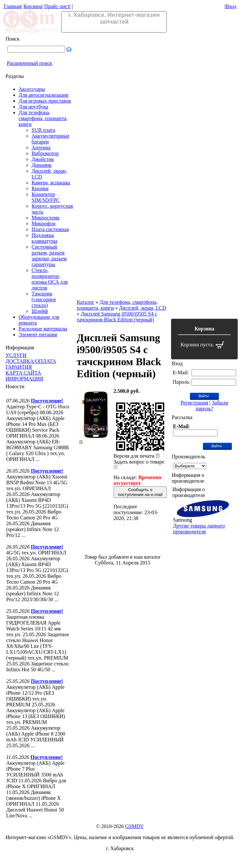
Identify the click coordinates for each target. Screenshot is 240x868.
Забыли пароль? (212, 406)
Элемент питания (38, 335)
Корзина (33, 6)
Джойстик (43, 159)
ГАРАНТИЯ (19, 367)
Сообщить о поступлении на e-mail (140, 492)
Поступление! (47, 401)
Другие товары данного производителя (199, 529)
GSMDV (135, 826)
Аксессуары (32, 89)
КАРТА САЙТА (23, 373)
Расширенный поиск (30, 63)
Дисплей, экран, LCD (143, 308)
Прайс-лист (57, 6)
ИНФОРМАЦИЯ (24, 379)
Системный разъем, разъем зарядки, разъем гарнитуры (49, 256)
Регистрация (194, 403)
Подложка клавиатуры (44, 238)
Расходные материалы (43, 329)
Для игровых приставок (45, 101)
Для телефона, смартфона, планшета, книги (43, 118)
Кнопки (40, 188)
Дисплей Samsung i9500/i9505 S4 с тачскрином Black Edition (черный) (117, 317)
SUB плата (43, 130)
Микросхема (46, 218)
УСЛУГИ (16, 355)
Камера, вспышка (51, 183)
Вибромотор (45, 153)
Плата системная (50, 229)
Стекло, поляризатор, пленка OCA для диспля (50, 279)
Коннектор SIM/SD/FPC (46, 197)
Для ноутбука (33, 107)
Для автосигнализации (43, 95)
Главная (12, 6)
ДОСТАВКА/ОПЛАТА (31, 361)
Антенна (41, 148)
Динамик (42, 165)
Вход (231, 6)
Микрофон (44, 223)
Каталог (86, 302)
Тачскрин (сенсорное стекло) (44, 299)
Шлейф (40, 311)
